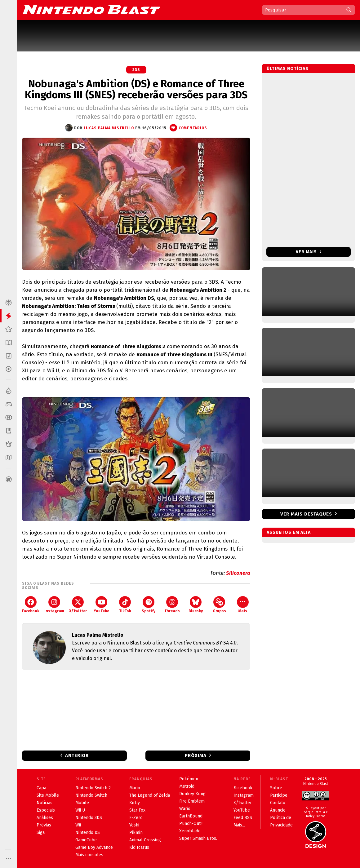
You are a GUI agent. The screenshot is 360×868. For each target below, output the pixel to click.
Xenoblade (190, 831)
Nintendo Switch (91, 795)
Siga (41, 833)
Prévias (44, 825)
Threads (172, 605)
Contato (278, 803)
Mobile (82, 803)
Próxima (196, 755)
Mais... (239, 825)
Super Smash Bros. (198, 838)
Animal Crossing (145, 840)
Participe (279, 795)
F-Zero (136, 818)
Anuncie (278, 810)
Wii (78, 825)
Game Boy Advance (94, 847)
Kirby (135, 803)
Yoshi (134, 825)
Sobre (276, 788)
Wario (185, 809)
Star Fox (137, 810)
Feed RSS (243, 818)
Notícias (44, 803)
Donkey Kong (192, 794)
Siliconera (238, 573)
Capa (41, 788)
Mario (135, 788)
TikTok (125, 605)
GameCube (86, 840)
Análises (45, 818)
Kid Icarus (139, 847)
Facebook (31, 605)
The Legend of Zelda (150, 795)
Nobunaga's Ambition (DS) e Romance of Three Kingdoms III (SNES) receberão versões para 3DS (136, 89)
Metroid (187, 786)
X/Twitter (78, 605)
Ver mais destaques (306, 514)
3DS (136, 70)
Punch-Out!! (191, 824)
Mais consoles (89, 855)
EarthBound (191, 816)
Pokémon (189, 779)
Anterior (77, 755)
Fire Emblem (192, 801)
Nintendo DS (88, 833)
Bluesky (196, 605)
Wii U (80, 810)
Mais (243, 605)
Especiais (46, 810)
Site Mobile (48, 795)
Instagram (54, 605)
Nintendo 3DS (89, 818)
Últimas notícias (288, 69)
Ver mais (309, 252)
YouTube (101, 605)
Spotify (149, 605)
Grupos (219, 605)
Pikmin (136, 833)
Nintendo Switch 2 (93, 788)
